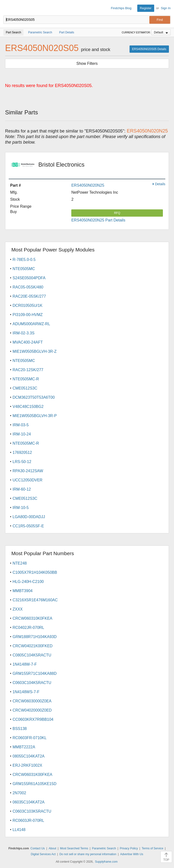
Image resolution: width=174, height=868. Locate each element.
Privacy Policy (129, 848)
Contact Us (38, 848)
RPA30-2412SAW (28, 471)
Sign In (166, 8)
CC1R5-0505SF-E (28, 526)
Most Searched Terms (74, 848)
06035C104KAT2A (29, 802)
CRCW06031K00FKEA (33, 775)
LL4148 (19, 830)
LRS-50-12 (22, 462)
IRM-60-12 (22, 489)
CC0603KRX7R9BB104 (33, 719)
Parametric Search (104, 848)
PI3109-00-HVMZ (28, 315)
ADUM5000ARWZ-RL (31, 324)
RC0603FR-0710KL (30, 738)
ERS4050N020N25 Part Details (98, 220)
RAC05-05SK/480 (28, 287)
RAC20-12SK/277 (28, 370)
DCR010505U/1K (28, 305)
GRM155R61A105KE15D (34, 784)
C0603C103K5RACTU (32, 811)
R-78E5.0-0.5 (24, 260)
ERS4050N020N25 (88, 185)
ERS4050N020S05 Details (149, 49)
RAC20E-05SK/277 (29, 296)
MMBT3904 (23, 591)
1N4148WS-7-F (26, 692)
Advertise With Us (132, 854)
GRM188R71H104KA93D (35, 637)
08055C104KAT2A (29, 756)
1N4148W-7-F (25, 664)
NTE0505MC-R (26, 379)
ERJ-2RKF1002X (27, 765)
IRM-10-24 (22, 434)
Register (146, 8)
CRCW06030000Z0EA (32, 701)
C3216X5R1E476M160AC (35, 600)
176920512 (22, 452)
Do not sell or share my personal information (88, 854)
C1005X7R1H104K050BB (35, 572)
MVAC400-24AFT (28, 342)
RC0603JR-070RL (28, 820)
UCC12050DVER (28, 480)
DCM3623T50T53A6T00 (34, 397)
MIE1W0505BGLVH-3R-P (35, 416)
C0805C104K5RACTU (32, 655)
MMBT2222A (24, 747)
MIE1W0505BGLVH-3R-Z (35, 351)
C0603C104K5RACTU (32, 683)
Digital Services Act (43, 854)
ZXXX (18, 609)
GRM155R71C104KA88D (35, 673)
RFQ (117, 213)
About (52, 848)
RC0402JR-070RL (28, 628)
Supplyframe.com (106, 862)
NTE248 (20, 563)
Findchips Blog (121, 8)
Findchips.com (7, 8)
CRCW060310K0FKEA (33, 618)
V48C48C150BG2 (28, 407)
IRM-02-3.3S (24, 333)
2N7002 (19, 793)
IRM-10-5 (21, 508)
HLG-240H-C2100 (28, 582)
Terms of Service (152, 848)
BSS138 (20, 729)
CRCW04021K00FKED (33, 646)
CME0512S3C (25, 388)
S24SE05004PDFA (29, 278)
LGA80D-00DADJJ (29, 517)
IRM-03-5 (21, 425)
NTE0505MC (24, 269)
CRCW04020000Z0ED (32, 710)
